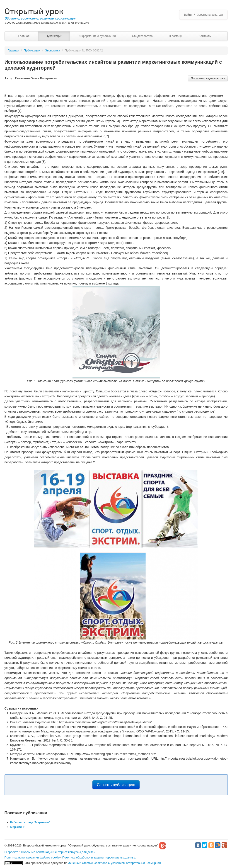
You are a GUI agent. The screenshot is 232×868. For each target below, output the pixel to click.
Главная (24, 36)
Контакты (205, 36)
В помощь (176, 36)
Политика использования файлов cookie (32, 857)
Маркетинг (17, 827)
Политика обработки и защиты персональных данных (99, 857)
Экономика (53, 50)
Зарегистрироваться (210, 15)
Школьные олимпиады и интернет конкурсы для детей (58, 852)
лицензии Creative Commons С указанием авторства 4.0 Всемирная (115, 863)
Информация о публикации (97, 36)
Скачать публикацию (116, 785)
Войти (188, 15)
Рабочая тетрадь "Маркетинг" (30, 822)
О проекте (11, 852)
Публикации (54, 36)
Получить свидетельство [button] (208, 78)
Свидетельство (142, 36)
